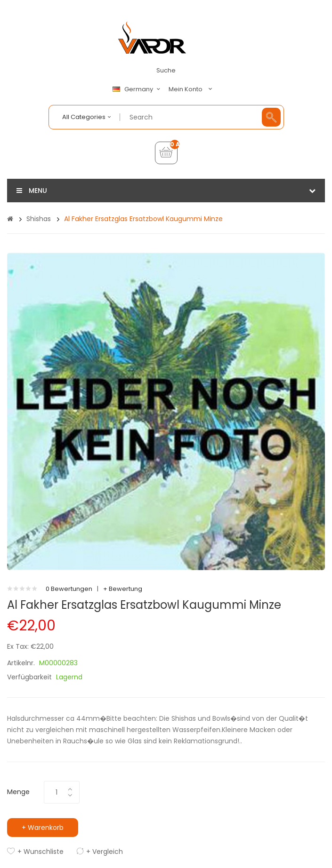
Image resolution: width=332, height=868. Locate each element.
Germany (138, 89)
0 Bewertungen (69, 589)
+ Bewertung (123, 589)
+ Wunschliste (40, 852)
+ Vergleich (105, 852)
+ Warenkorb (43, 828)
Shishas (39, 219)
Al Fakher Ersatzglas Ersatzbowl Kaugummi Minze (143, 219)
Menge (18, 792)
